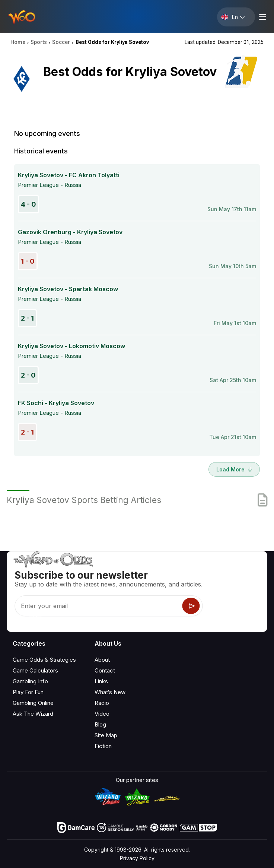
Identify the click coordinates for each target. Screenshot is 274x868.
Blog (100, 724)
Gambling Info (30, 681)
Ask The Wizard (33, 714)
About (102, 660)
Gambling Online (33, 703)
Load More (234, 469)
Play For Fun (28, 692)
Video (102, 714)
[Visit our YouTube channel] (19, 618)
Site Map (106, 735)
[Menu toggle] (262, 17)
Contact (105, 670)
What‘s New (110, 692)
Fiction (103, 746)
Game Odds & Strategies (44, 660)
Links (101, 681)
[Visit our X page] (35, 618)
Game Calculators (35, 670)
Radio (102, 703)
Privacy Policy (137, 858)
